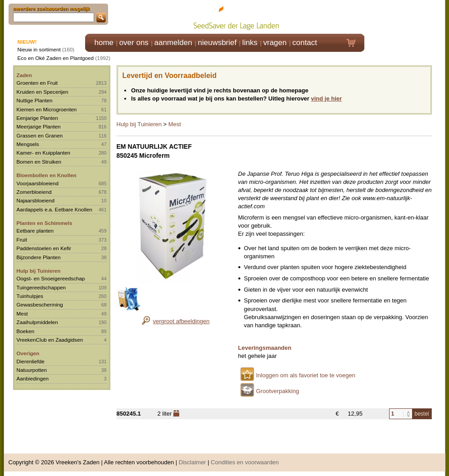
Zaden (24, 75)
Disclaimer (193, 462)
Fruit (22, 240)
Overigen (28, 353)
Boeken (26, 331)
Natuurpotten (32, 370)
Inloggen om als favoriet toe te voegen (306, 375)
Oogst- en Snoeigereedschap (51, 278)
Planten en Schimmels (45, 223)
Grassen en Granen (40, 135)
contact (305, 43)
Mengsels (28, 144)
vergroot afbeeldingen (181, 321)
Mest (22, 314)
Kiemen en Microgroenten (47, 109)
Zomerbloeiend (34, 192)
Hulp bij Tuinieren (39, 271)
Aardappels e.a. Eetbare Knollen (54, 209)
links (250, 43)
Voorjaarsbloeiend (38, 183)
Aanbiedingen (33, 378)
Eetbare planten (35, 231)
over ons (134, 43)
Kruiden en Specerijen (43, 92)
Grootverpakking (278, 391)
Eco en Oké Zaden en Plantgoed (56, 58)
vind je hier (327, 98)
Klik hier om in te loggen (405, 16)
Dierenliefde (31, 361)
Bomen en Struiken (39, 162)
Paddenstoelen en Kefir (44, 248)
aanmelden (173, 43)
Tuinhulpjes (30, 296)
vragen (275, 43)
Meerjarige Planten (39, 126)
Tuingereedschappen (41, 287)
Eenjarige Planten (37, 118)
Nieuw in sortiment (39, 49)
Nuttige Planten (35, 100)
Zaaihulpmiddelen (37, 322)
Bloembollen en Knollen (47, 175)
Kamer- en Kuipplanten (44, 153)
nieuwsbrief (217, 43)
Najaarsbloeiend (36, 200)
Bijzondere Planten (39, 257)
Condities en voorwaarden (245, 462)
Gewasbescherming (40, 304)
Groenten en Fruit (37, 83)
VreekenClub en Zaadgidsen (50, 340)
